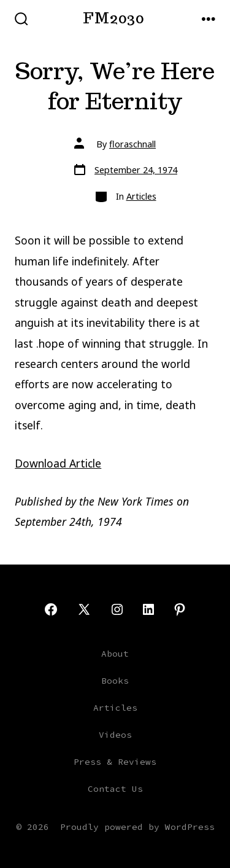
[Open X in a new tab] (84, 609)
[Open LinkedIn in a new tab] (148, 609)
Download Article (58, 463)
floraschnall (132, 144)
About (115, 654)
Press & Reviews (115, 762)
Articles (141, 196)
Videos (115, 735)
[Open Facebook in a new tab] (51, 609)
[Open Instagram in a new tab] (117, 609)
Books (115, 681)
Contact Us (115, 789)
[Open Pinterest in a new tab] (180, 609)
